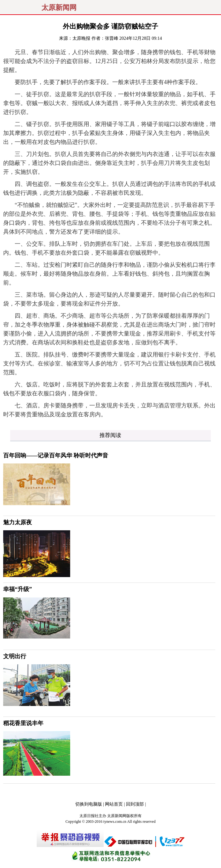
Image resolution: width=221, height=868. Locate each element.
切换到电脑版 (89, 804)
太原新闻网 (59, 8)
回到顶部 (135, 804)
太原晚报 (81, 38)
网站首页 (114, 804)
